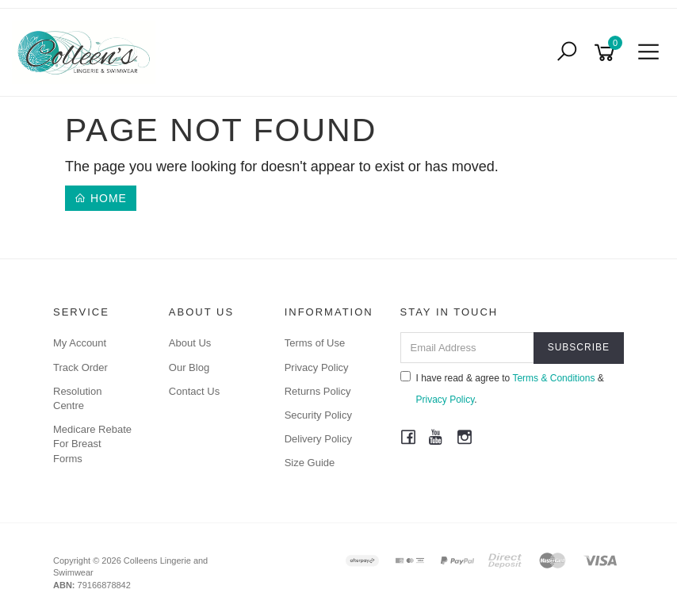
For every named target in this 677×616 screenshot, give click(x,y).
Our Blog (189, 367)
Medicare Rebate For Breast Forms (92, 444)
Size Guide (310, 463)
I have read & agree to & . (502, 388)
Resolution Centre (77, 398)
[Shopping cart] (607, 53)
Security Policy (318, 415)
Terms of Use (315, 343)
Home (101, 198)
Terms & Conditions (553, 378)
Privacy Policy (317, 367)
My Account (80, 343)
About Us (190, 343)
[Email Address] (467, 348)
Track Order (80, 367)
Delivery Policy (318, 439)
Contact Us (194, 391)
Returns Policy (318, 391)
